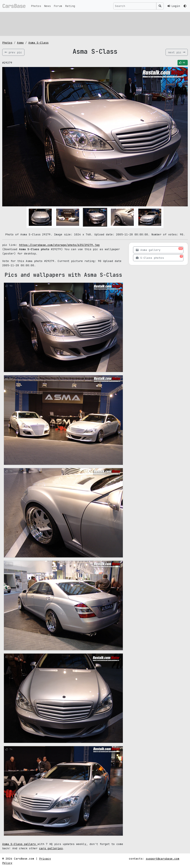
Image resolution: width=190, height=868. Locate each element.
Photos (36, 6)
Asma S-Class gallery (20, 844)
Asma (20, 43)
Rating (70, 6)
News (47, 6)
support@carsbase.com (163, 859)
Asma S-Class (38, 43)
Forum (58, 6)
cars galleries (51, 848)
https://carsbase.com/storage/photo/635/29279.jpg (59, 245)
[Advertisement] (95, 23)
